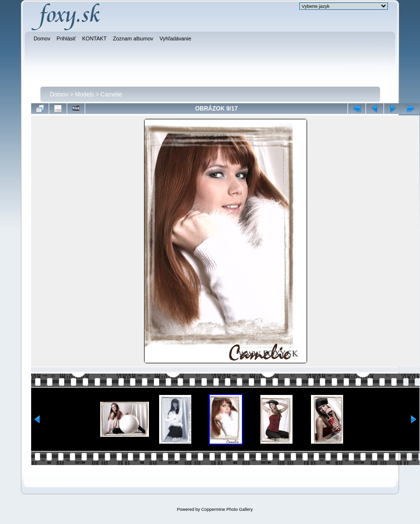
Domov (59, 94)
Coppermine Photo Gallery (227, 509)
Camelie (111, 94)
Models (84, 94)
